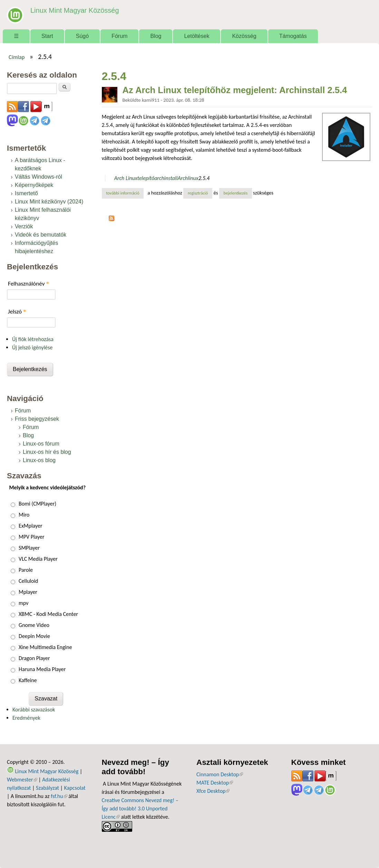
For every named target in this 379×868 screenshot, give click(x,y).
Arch (183, 178)
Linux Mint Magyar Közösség (73, 10)
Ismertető (26, 193)
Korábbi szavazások (34, 710)
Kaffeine (28, 680)
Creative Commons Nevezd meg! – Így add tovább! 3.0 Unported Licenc (140, 809)
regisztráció (198, 193)
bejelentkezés (236, 193)
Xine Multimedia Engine (45, 647)
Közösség (244, 36)
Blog (156, 36)
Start (47, 36)
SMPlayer (29, 548)
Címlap (17, 57)
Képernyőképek (34, 185)
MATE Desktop (215, 783)
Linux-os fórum (41, 444)
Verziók (24, 226)
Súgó (82, 36)
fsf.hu (59, 796)
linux (193, 178)
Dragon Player (34, 658)
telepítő (146, 178)
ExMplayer (30, 526)
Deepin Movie (34, 636)
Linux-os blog (39, 460)
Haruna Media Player (42, 669)
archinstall (166, 178)
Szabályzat (47, 788)
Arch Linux (126, 178)
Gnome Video (34, 625)
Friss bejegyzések (37, 419)
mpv (23, 603)
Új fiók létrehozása (33, 339)
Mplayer (28, 592)
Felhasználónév (28, 284)
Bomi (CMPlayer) (37, 504)
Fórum (119, 36)
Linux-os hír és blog (47, 452)
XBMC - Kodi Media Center (48, 614)
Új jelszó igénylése (32, 347)
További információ (125, 193)
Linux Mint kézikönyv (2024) (49, 202)
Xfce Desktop (213, 791)
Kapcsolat (75, 788)
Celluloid (28, 581)
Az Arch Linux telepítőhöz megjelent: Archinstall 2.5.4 (235, 90)
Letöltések (197, 36)
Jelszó (17, 312)
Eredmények (26, 718)
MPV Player (31, 537)
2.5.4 (204, 178)
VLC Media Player (38, 559)
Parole (26, 570)
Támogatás (293, 36)
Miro (24, 515)
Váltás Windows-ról (38, 177)
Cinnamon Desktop (220, 774)
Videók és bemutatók (41, 235)
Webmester (22, 780)
